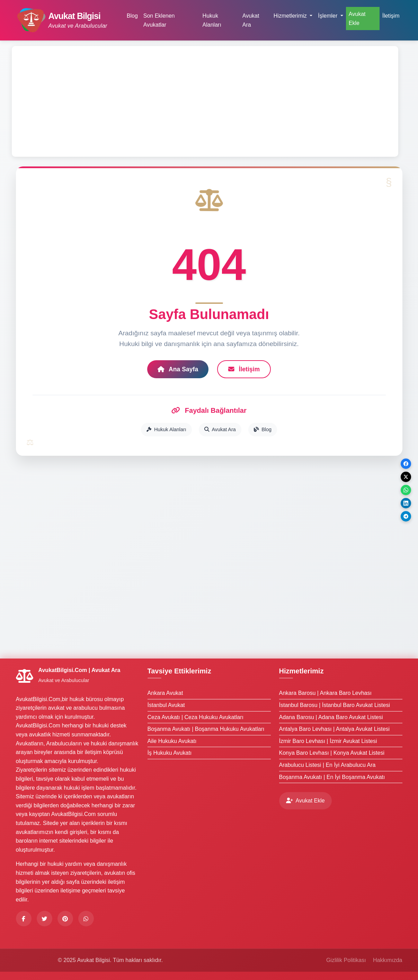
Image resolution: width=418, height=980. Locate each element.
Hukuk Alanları (212, 20)
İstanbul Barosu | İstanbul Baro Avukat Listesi (335, 705)
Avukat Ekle (357, 19)
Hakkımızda (388, 960)
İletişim (391, 16)
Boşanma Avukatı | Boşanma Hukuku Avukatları (206, 729)
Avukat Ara (251, 20)
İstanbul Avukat (166, 705)
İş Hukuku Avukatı (170, 753)
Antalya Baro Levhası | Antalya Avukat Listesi (335, 729)
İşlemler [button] (328, 16)
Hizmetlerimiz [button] (291, 16)
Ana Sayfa (178, 369)
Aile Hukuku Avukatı (172, 741)
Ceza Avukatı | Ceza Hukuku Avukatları (196, 717)
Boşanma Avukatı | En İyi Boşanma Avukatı (332, 777)
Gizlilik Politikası (346, 960)
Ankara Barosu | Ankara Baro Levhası (325, 693)
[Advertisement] (205, 101)
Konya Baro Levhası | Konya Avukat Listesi (332, 753)
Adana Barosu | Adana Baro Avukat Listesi (331, 717)
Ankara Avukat (165, 693)
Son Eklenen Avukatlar (159, 20)
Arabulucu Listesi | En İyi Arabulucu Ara (327, 765)
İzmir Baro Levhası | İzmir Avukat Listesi (328, 741)
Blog (132, 16)
